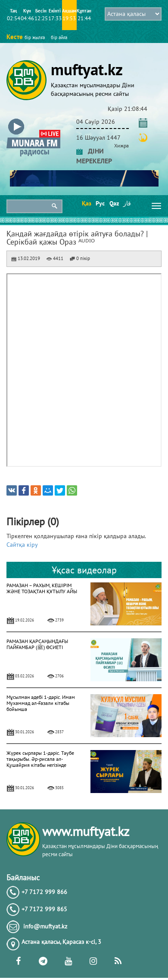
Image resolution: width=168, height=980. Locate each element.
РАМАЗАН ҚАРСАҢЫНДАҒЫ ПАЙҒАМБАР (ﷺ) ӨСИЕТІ (37, 644)
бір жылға (35, 37)
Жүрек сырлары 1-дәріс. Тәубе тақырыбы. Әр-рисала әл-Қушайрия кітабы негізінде (40, 759)
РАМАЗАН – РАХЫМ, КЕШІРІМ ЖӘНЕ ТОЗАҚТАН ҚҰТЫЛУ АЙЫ (42, 588)
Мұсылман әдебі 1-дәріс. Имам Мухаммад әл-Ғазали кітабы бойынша (41, 703)
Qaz (114, 203)
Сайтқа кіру (22, 545)
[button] (33, 120)
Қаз (86, 203)
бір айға (59, 37)
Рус (100, 203)
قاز (127, 203)
